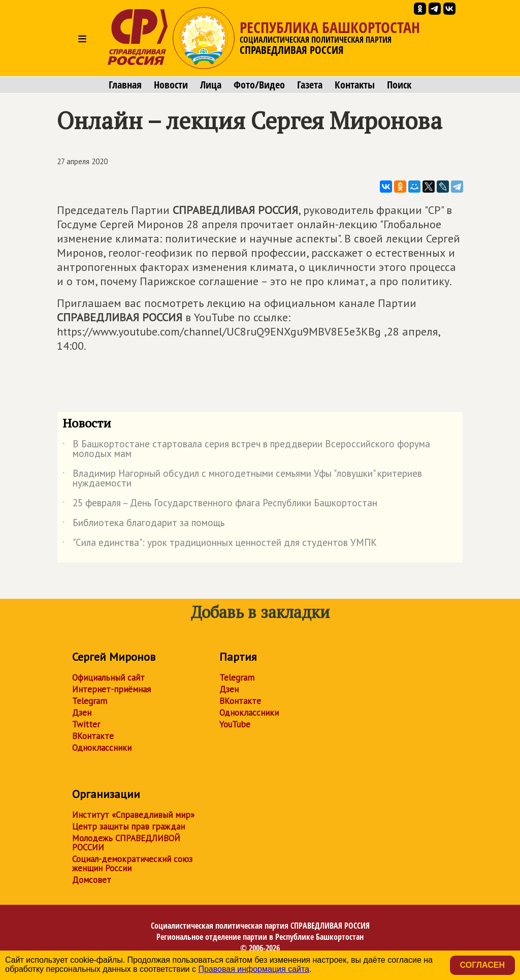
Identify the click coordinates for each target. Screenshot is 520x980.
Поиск (399, 85)
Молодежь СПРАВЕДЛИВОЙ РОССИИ (126, 843)
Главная (125, 85)
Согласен (482, 965)
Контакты (355, 85)
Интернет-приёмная (111, 689)
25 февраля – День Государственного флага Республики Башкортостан (220, 505)
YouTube (235, 724)
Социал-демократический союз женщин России (132, 864)
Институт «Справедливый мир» (133, 815)
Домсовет (92, 880)
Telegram (90, 701)
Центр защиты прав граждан (128, 826)
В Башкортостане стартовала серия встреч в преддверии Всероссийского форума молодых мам (246, 449)
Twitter (86, 724)
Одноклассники (102, 748)
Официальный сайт (108, 678)
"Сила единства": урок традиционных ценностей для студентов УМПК (220, 544)
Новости (171, 85)
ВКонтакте (93, 736)
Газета (310, 85)
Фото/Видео (259, 85)
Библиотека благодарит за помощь (143, 525)
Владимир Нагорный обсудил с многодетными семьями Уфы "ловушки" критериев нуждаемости (242, 479)
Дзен (82, 713)
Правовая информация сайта (254, 969)
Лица (211, 85)
